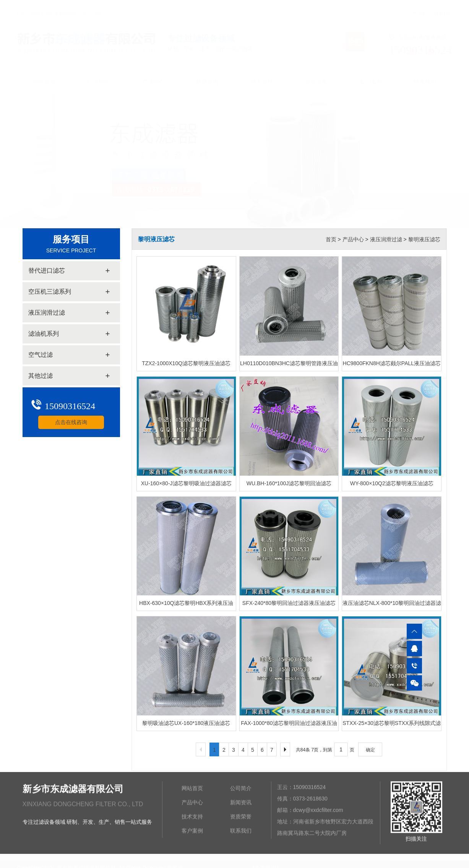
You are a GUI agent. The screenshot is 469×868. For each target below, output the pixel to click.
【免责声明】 (266, 864)
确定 (370, 750)
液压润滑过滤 (386, 239)
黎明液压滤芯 (424, 239)
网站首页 (44, 74)
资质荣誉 (316, 74)
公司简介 (98, 74)
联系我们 (443, 7)
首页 (331, 239)
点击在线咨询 (71, 422)
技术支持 (262, 74)
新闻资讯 (207, 74)
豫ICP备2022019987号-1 (218, 864)
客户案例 (371, 74)
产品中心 (421, 7)
